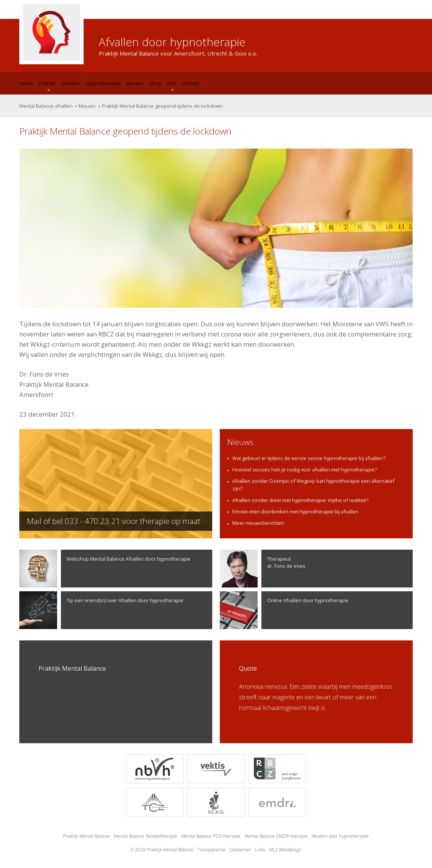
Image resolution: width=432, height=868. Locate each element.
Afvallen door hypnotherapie (340, 836)
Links (260, 850)
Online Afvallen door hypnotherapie (284, 610)
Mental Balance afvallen (46, 106)
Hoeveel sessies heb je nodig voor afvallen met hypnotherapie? (305, 470)
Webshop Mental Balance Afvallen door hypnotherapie (105, 569)
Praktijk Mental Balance (87, 836)
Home (26, 83)
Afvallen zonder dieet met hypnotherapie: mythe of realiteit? (300, 500)
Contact (190, 83)
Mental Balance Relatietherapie (146, 836)
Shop (155, 83)
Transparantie (212, 850)
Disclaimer (240, 850)
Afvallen (71, 83)
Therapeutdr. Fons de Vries (263, 569)
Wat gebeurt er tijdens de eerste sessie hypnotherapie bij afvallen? (309, 458)
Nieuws (135, 83)
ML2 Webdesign (285, 850)
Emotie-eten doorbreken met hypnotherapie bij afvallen (295, 511)
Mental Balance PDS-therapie (211, 836)
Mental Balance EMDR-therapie (276, 836)
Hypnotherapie (103, 83)
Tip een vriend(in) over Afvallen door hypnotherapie (101, 610)
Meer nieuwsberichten (258, 523)
